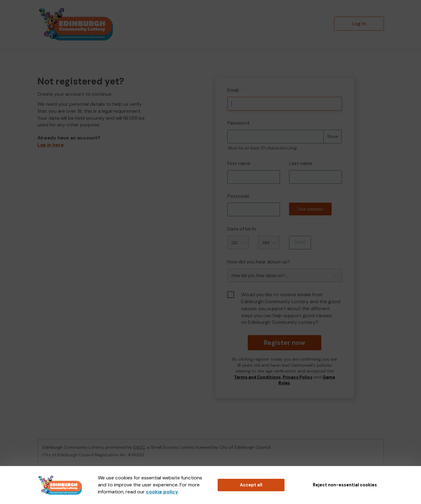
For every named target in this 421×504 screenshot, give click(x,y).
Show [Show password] (333, 136)
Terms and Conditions (257, 377)
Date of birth (242, 229)
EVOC (139, 447)
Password (238, 123)
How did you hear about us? (259, 262)
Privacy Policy (298, 377)
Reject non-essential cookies (345, 485)
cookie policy (162, 492)
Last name (301, 163)
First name (239, 163)
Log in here (51, 145)
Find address (310, 209)
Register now (285, 343)
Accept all (251, 485)
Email (233, 90)
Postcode (238, 196)
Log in (359, 24)
